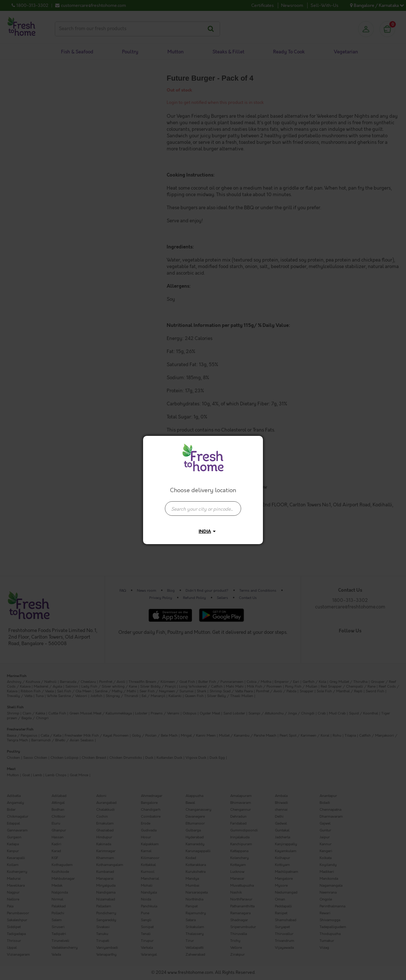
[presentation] (203, 509)
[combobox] (203, 505)
